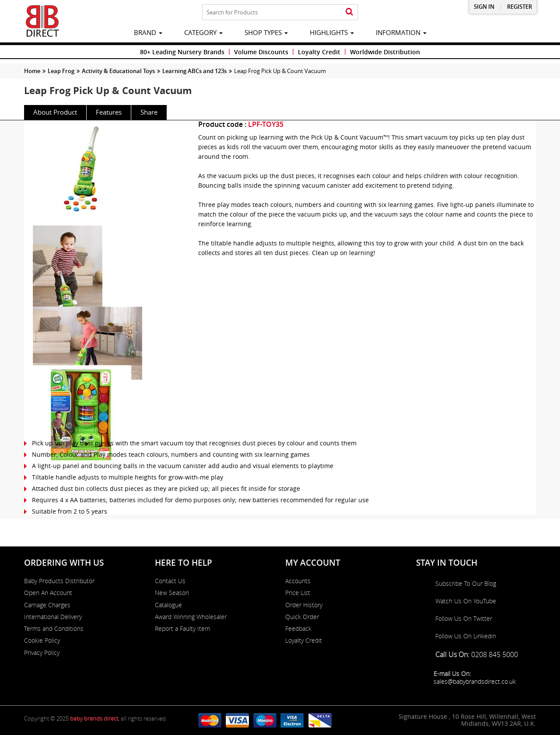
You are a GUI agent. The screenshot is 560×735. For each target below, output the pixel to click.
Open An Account (48, 593)
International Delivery (53, 617)
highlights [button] (332, 32)
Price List (298, 593)
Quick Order (302, 617)
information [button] (401, 32)
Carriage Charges (47, 605)
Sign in (484, 7)
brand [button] (148, 32)
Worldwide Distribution (385, 52)
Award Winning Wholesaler (191, 617)
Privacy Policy (42, 653)
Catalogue (168, 605)
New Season (172, 593)
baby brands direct (94, 718)
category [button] (203, 32)
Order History (304, 605)
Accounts (298, 581)
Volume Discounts (261, 52)
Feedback (298, 629)
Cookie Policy (42, 640)
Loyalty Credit (319, 52)
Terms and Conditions (54, 629)
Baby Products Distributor (59, 581)
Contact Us (170, 581)
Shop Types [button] (266, 32)
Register (520, 7)
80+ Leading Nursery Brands (182, 52)
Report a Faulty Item (182, 629)
